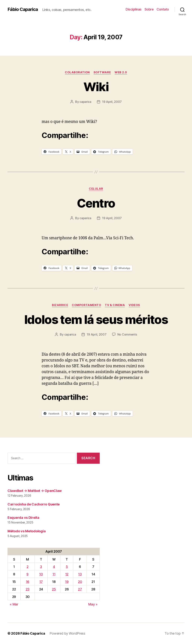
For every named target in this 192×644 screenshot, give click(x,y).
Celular (96, 189)
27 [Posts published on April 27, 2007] (80, 589)
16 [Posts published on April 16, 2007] (28, 582)
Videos (134, 305)
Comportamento (86, 305)
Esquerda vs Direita (23, 518)
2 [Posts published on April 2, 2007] (28, 567)
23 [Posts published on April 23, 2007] (28, 589)
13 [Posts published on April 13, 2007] (80, 574)
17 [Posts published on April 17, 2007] (41, 582)
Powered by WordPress (67, 633)
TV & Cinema (115, 305)
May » (93, 604)
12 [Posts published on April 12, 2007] (67, 574)
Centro (96, 203)
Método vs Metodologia (27, 531)
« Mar (14, 604)
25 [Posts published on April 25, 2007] (54, 589)
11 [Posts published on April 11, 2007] (54, 574)
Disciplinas (134, 9)
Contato (163, 9)
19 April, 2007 (112, 102)
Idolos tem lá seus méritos (96, 319)
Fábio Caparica (23, 9)
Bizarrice (60, 305)
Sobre (149, 9)
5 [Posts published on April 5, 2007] (67, 567)
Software (102, 72)
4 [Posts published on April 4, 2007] (54, 567)
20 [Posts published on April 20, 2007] (80, 582)
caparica (85, 102)
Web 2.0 (121, 72)
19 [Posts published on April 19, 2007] (67, 582)
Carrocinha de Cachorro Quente (34, 504)
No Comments (127, 334)
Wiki (96, 87)
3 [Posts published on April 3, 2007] (41, 567)
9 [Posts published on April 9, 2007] (27, 574)
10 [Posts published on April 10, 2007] (41, 574)
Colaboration (77, 72)
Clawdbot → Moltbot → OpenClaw (35, 491)
